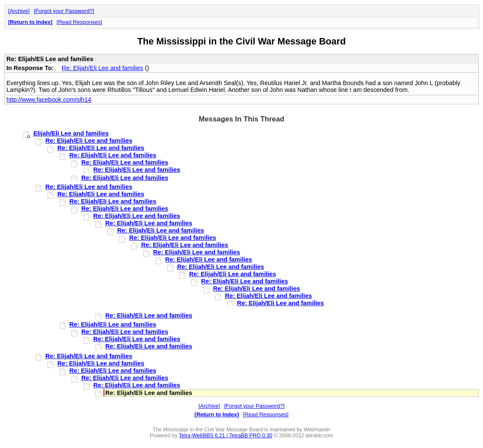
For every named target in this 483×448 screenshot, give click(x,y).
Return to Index (30, 22)
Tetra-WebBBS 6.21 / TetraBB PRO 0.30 (226, 436)
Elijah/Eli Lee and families (71, 133)
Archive (19, 11)
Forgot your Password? (64, 11)
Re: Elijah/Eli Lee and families (102, 68)
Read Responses (79, 22)
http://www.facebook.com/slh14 (49, 100)
